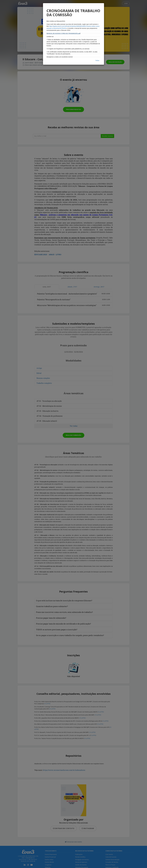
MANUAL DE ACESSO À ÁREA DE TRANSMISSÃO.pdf (63, 33)
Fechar (97, 60)
